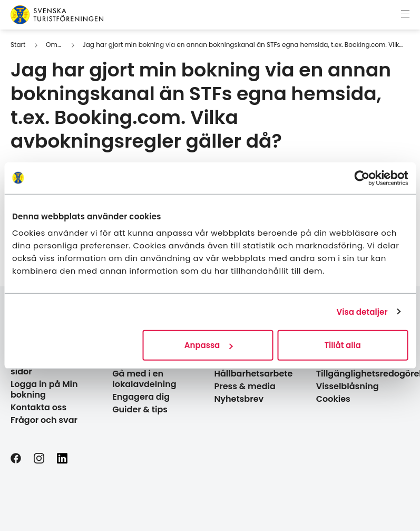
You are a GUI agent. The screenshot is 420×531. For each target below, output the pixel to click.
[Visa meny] (405, 15)
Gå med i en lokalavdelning (144, 379)
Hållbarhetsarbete (254, 374)
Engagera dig (141, 397)
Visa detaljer (362, 311)
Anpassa (209, 345)
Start (18, 45)
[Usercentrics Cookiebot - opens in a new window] (362, 178)
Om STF (58, 45)
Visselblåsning (348, 386)
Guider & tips (140, 409)
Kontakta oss (38, 407)
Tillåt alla (342, 345)
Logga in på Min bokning (44, 389)
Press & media (245, 386)
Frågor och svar (44, 420)
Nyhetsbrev (239, 399)
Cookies (333, 399)
